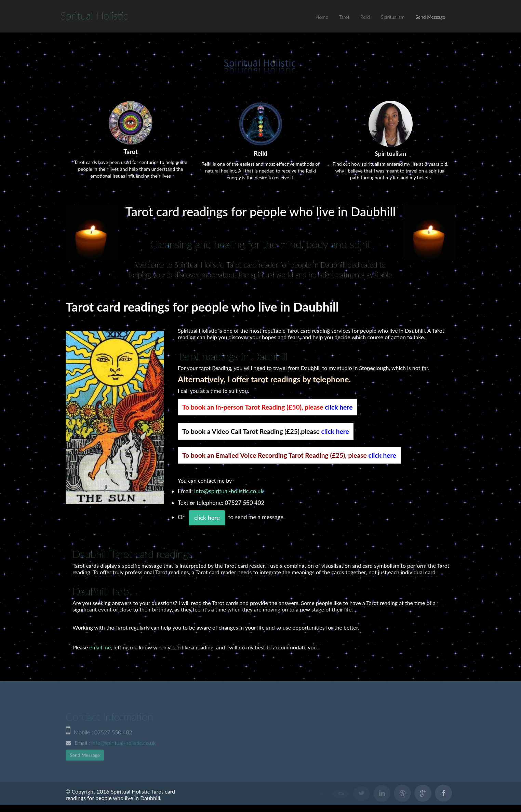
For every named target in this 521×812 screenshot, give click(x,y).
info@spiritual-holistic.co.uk (229, 491)
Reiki (365, 17)
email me (100, 647)
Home (322, 17)
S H (94, 15)
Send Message (430, 17)
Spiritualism (393, 17)
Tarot (344, 17)
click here (339, 407)
